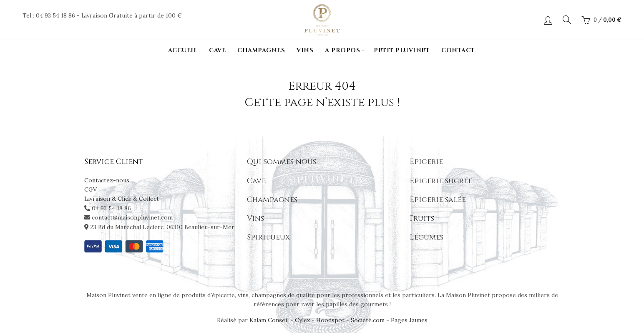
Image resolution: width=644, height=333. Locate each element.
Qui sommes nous (282, 162)
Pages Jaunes (409, 320)
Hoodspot (330, 320)
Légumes (426, 237)
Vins (305, 50)
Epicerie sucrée (441, 181)
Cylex (302, 320)
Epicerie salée (438, 200)
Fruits (422, 218)
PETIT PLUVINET (402, 50)
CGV (91, 189)
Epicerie (426, 162)
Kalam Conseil (270, 320)
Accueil (183, 50)
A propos (342, 50)
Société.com (368, 320)
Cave (217, 50)
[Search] (567, 20)
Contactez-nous (107, 180)
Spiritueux (268, 237)
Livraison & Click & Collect (122, 199)
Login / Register (548, 20)
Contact (458, 50)
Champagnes (261, 50)
